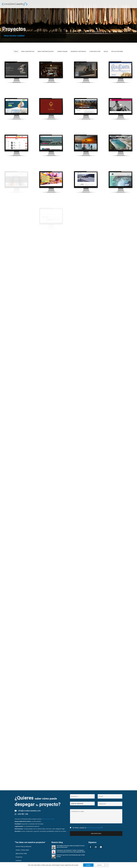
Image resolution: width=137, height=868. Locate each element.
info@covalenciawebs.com (39, 865)
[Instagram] (96, 846)
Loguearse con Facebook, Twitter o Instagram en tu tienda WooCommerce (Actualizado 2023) (71, 850)
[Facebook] (90, 846)
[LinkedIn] (101, 846)
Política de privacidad (48, 817)
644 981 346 (21, 865)
